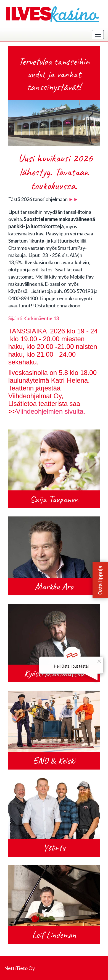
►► (73, 199)
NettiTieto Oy (19, 968)
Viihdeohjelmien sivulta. (51, 411)
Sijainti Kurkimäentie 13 (34, 318)
